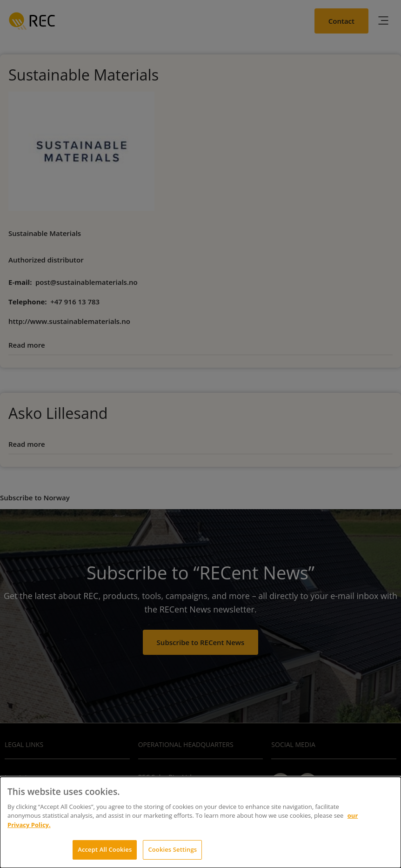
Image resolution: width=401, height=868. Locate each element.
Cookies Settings (172, 849)
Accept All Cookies (105, 849)
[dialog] (200, 822)
